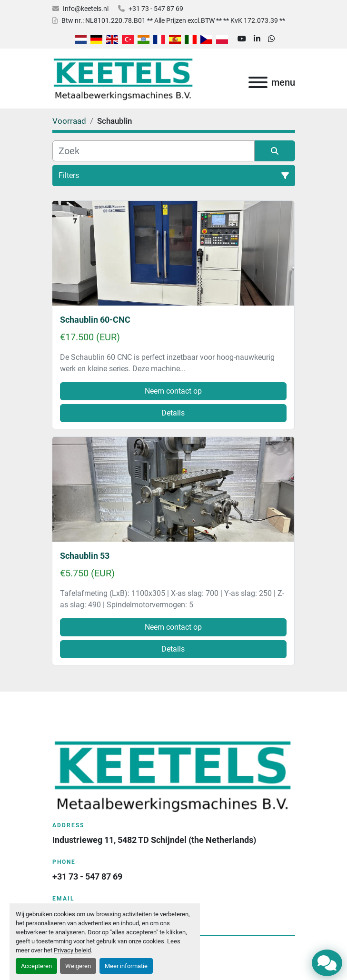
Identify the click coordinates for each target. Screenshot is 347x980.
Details (173, 413)
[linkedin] (257, 39)
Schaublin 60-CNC (95, 320)
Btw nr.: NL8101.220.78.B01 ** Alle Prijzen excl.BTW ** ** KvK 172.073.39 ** (173, 20)
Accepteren (36, 966)
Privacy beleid (72, 950)
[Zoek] (154, 151)
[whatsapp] (271, 39)
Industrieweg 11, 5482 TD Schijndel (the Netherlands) (154, 840)
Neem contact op (173, 391)
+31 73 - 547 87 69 (156, 9)
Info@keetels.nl (86, 9)
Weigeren (78, 966)
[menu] (258, 82)
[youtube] (242, 39)
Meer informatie (126, 966)
